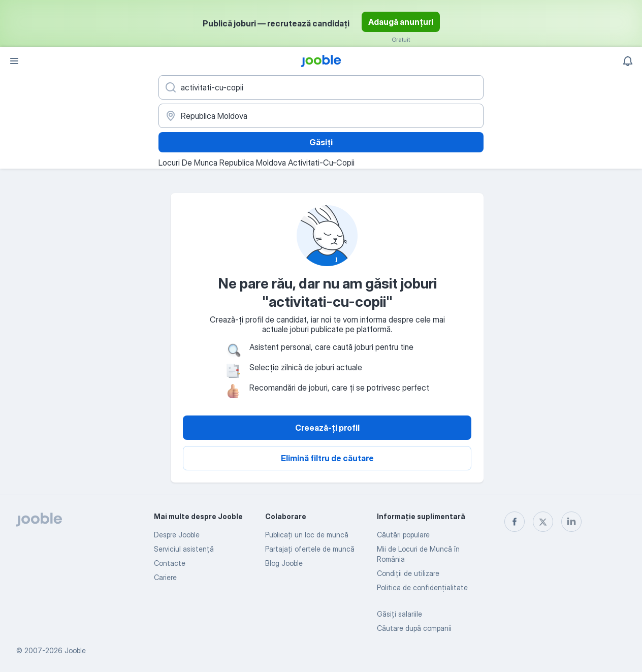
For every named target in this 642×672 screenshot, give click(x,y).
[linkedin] (571, 522)
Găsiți (321, 142)
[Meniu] (14, 61)
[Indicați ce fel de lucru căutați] (321, 87)
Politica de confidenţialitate (422, 587)
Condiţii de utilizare (408, 573)
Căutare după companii (414, 628)
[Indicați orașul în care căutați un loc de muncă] (321, 116)
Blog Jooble (284, 563)
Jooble (75, 650)
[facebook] (515, 522)
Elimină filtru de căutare (327, 458)
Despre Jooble (177, 535)
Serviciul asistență (184, 549)
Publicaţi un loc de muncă (307, 535)
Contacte (170, 563)
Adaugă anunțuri (401, 22)
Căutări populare (403, 535)
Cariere (165, 577)
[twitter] (543, 522)
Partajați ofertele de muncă (310, 549)
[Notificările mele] (628, 61)
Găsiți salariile (399, 614)
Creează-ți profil (327, 428)
